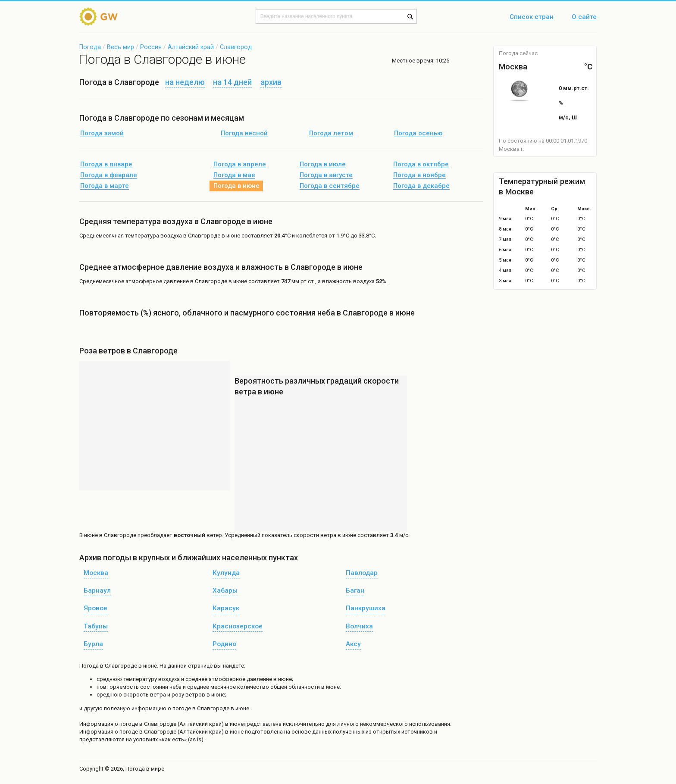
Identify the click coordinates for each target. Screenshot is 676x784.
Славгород (236, 47)
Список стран (532, 17)
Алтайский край (191, 47)
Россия (151, 47)
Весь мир (120, 47)
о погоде (127, 724)
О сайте (584, 17)
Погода (90, 47)
